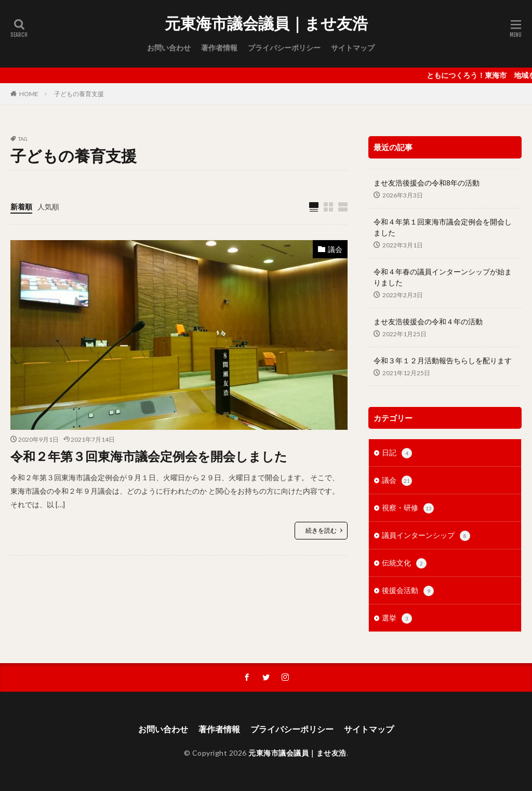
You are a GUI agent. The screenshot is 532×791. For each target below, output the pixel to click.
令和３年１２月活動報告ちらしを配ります (443, 360)
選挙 (397, 618)
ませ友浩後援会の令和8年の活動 (427, 183)
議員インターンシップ (426, 536)
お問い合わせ (169, 48)
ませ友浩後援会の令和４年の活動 (428, 321)
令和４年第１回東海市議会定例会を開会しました (443, 227)
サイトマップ (353, 48)
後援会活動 (408, 591)
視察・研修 (408, 508)
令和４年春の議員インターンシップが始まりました (443, 277)
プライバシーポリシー (284, 48)
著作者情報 (219, 48)
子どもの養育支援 (79, 94)
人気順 (48, 207)
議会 (335, 249)
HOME (29, 94)
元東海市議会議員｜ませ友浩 (266, 23)
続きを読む (321, 530)
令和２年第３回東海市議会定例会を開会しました (149, 456)
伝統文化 (404, 563)
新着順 (21, 207)
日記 (397, 453)
